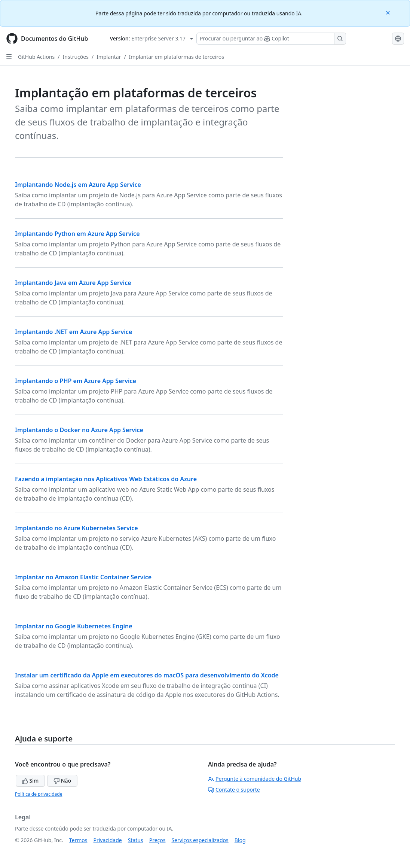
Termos (78, 840)
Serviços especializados (200, 840)
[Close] (389, 12)
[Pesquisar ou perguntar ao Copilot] (271, 39)
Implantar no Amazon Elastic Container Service (83, 577)
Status (136, 840)
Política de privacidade (39, 794)
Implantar (109, 57)
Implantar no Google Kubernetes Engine (74, 626)
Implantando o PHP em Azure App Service (76, 381)
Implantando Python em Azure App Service (77, 234)
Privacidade (108, 840)
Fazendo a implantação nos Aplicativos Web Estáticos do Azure (106, 479)
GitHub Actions (36, 57)
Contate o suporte (234, 790)
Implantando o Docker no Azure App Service (79, 430)
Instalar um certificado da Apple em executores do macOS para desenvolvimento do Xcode (147, 675)
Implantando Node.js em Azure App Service (78, 185)
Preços (157, 840)
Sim (30, 781)
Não (62, 781)
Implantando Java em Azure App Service (73, 283)
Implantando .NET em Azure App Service (74, 332)
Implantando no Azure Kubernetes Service (77, 528)
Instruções (76, 57)
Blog (240, 840)
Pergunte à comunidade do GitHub (255, 779)
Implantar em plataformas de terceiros (177, 57)
